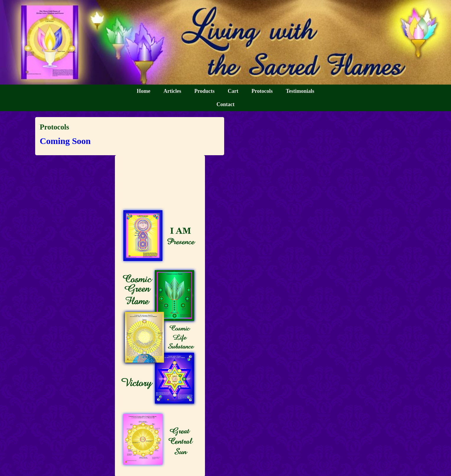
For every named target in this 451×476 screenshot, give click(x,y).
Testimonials (300, 91)
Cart (233, 91)
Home (144, 91)
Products (205, 91)
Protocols (262, 91)
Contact (225, 104)
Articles (172, 91)
